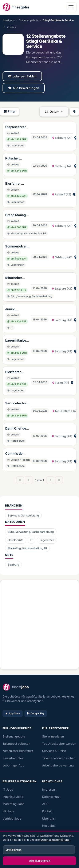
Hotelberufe (16, 540)
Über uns (48, 818)
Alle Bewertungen (24, 88)
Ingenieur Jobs (13, 797)
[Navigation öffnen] (71, 7)
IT (31, 540)
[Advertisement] (39, 623)
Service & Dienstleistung (23, 516)
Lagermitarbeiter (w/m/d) (18, 341)
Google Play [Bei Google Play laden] (36, 713)
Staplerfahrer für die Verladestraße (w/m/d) (16, 127)
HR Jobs (8, 811)
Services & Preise (54, 751)
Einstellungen (14, 850)
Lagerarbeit (47, 540)
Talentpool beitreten (16, 744)
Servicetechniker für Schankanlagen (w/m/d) (17, 404)
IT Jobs (8, 789)
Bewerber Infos (13, 758)
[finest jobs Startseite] (16, 7)
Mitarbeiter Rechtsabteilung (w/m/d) (17, 278)
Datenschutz (51, 797)
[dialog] (39, 850)
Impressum (50, 789)
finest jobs (9, 20)
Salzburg (13, 565)
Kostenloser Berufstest (18, 751)
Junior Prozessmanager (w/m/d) (17, 309)
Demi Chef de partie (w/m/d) (16, 429)
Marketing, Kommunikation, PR (27, 548)
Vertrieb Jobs (12, 818)
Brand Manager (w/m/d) (17, 215)
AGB (45, 804)
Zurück (9, 27)
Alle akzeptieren (40, 861)
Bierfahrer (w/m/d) (13, 184)
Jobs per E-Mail (22, 76)
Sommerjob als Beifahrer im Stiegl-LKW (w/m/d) (17, 247)
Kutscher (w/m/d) (12, 159)
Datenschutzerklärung (55, 840)
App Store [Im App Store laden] (13, 713)
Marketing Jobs (13, 804)
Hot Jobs (48, 826)
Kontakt (47, 811)
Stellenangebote (29, 20)
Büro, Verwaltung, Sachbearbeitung (31, 532)
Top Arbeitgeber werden (59, 744)
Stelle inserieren (53, 736)
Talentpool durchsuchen (59, 758)
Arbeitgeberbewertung (58, 765)
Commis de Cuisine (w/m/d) (14, 454)
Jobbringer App (13, 765)
